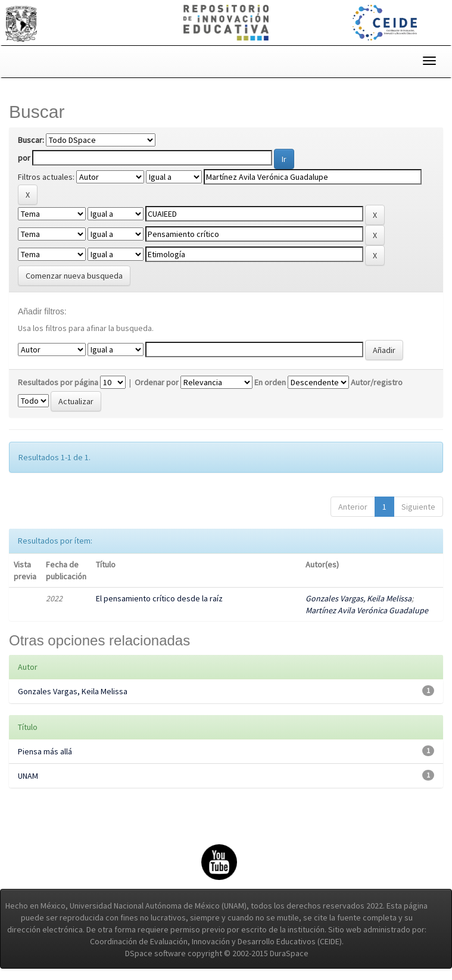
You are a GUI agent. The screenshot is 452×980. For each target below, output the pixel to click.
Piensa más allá (45, 751)
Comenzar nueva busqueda (74, 276)
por (24, 158)
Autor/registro (377, 382)
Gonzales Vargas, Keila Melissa (359, 598)
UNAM (28, 776)
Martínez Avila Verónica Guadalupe (367, 610)
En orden (270, 382)
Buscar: (31, 140)
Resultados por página (58, 382)
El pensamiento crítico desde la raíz (159, 598)
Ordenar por (157, 382)
